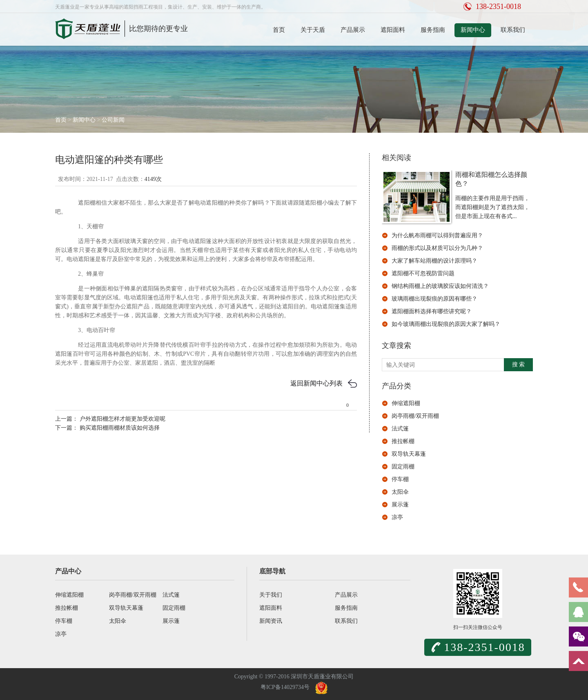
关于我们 (271, 595)
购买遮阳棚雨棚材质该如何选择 (119, 428)
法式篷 (400, 429)
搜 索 (519, 364)
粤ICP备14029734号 (285, 687)
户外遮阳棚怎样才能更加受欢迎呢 (122, 419)
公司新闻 (113, 120)
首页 (279, 30)
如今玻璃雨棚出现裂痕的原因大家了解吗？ (446, 324)
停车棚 (400, 479)
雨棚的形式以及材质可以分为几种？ (437, 248)
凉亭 (397, 517)
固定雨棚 (403, 467)
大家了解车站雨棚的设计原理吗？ (434, 261)
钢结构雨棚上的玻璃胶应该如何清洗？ (440, 286)
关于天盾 (313, 30)
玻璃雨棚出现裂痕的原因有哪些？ (434, 299)
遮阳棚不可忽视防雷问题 (423, 273)
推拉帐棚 (403, 441)
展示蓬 (400, 505)
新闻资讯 (271, 621)
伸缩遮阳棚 (406, 403)
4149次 (153, 179)
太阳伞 (400, 492)
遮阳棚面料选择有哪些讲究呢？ (432, 311)
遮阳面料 (393, 30)
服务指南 (433, 30)
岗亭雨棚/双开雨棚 (415, 416)
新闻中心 (473, 30)
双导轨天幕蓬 (409, 454)
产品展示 (353, 30)
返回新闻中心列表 (316, 383)
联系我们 (513, 30)
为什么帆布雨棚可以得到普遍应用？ (437, 235)
